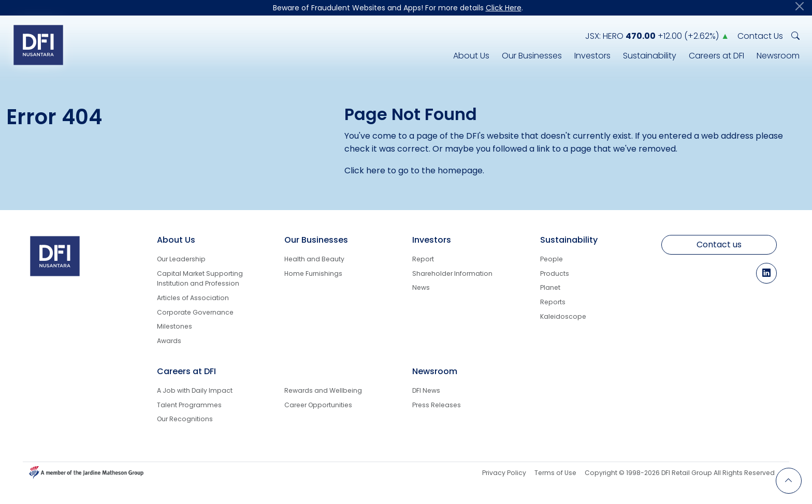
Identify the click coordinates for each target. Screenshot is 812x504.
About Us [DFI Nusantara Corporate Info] (471, 56)
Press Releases (437, 405)
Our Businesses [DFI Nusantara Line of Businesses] (532, 56)
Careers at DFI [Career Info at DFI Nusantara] (716, 56)
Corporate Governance (195, 312)
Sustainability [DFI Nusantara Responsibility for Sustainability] (650, 56)
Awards (169, 341)
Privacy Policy (504, 473)
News (421, 287)
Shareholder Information (452, 273)
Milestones (175, 326)
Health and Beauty (314, 259)
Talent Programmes (189, 405)
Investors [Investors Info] (592, 56)
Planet (550, 287)
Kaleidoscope (563, 316)
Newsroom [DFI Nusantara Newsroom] (778, 56)
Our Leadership (181, 259)
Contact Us (760, 36)
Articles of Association (193, 298)
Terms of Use (555, 473)
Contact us (719, 244)
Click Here (504, 8)
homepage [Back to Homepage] (460, 171)
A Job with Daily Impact (195, 390)
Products (555, 273)
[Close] (800, 6)
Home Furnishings (313, 273)
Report (423, 259)
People (552, 259)
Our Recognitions (185, 419)
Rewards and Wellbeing (323, 390)
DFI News (426, 390)
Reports (553, 302)
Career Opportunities (318, 405)
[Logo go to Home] (38, 45)
